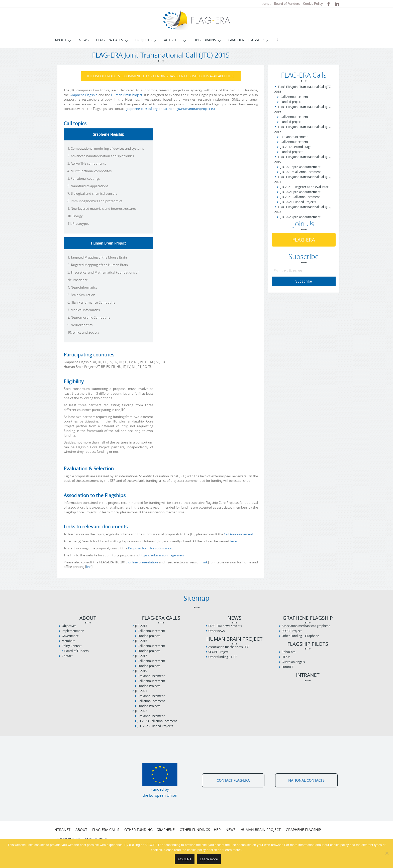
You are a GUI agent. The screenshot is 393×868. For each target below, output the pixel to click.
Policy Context (72, 646)
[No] (387, 853)
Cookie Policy (313, 4)
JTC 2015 (141, 626)
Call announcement (151, 701)
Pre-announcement (294, 137)
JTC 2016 (141, 641)
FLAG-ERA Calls (110, 40)
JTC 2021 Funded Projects (298, 202)
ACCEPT (184, 859)
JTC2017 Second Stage (296, 147)
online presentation (143, 562)
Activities (173, 40)
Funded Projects (149, 686)
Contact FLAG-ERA (233, 780)
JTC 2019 (141, 671)
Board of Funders (287, 4)
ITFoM (286, 657)
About (61, 40)
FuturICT (288, 667)
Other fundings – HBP (200, 830)
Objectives (69, 626)
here (233, 541)
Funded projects (292, 102)
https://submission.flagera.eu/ (162, 555)
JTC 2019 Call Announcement (301, 172)
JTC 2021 (141, 691)
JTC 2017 (141, 656)
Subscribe (304, 281)
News (84, 40)
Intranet (265, 4)
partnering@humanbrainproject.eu (189, 109)
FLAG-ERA (304, 240)
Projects (143, 40)
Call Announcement (238, 534)
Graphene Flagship (246, 40)
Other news (216, 631)
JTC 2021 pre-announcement (300, 192)
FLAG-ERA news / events (225, 626)
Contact (67, 656)
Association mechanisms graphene (306, 626)
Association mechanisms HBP (229, 647)
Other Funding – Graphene (300, 636)
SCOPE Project (218, 652)
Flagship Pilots (308, 644)
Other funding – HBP (223, 657)
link (205, 562)
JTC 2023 (141, 711)
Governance (70, 636)
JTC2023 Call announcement (157, 721)
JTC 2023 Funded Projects (155, 726)
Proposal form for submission (150, 548)
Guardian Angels (293, 662)
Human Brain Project (127, 95)
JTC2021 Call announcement (300, 197)
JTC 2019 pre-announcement (300, 167)
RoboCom (289, 652)
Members (68, 641)
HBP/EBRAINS (205, 40)
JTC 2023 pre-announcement (300, 217)
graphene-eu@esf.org (142, 109)
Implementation (73, 631)
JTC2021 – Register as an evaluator (304, 187)
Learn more (209, 859)
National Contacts (306, 780)
